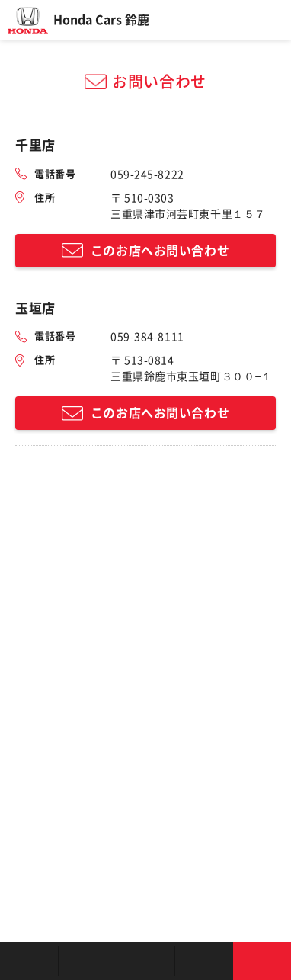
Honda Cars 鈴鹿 (101, 20)
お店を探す (29, 961)
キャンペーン (203, 961)
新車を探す (87, 961)
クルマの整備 (145, 961)
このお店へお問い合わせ (160, 251)
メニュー (271, 20)
